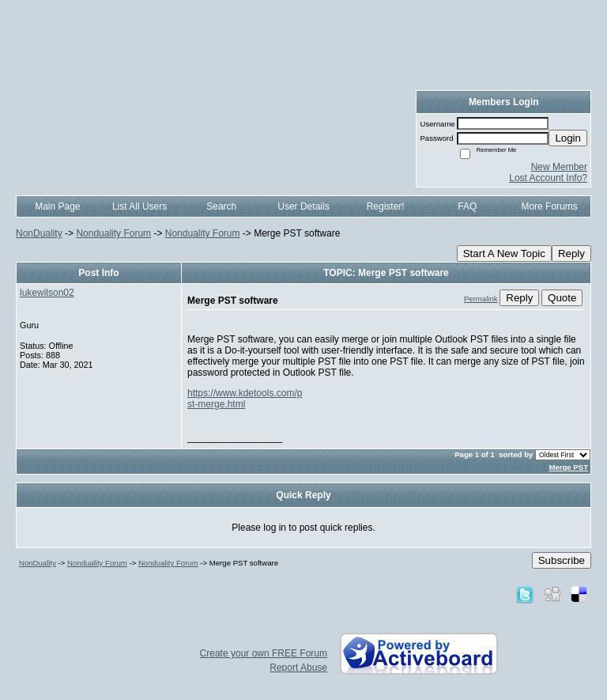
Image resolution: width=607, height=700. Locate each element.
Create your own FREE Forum (264, 653)
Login (568, 138)
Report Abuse (298, 668)
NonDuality (39, 233)
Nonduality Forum (113, 233)
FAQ (467, 206)
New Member (559, 167)
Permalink (481, 299)
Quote (562, 298)
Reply (571, 254)
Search (221, 206)
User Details (303, 206)
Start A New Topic (504, 254)
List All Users (139, 206)
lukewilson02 (47, 293)
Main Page (57, 206)
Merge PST (568, 467)
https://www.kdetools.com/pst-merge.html (245, 399)
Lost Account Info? (548, 178)
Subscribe (562, 560)
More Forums (549, 206)
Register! (386, 206)
